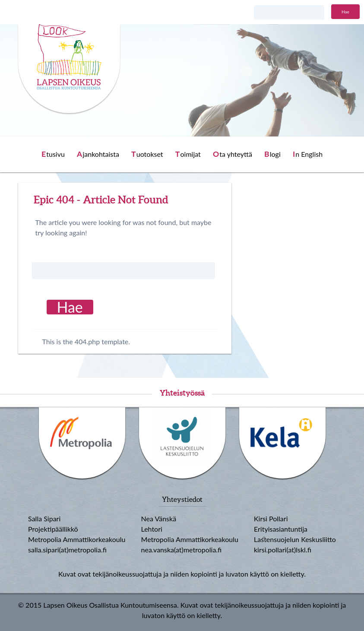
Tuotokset (147, 154)
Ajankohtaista (98, 154)
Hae (345, 12)
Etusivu (53, 154)
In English (308, 154)
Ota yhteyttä (233, 154)
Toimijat (188, 154)
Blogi (272, 154)
